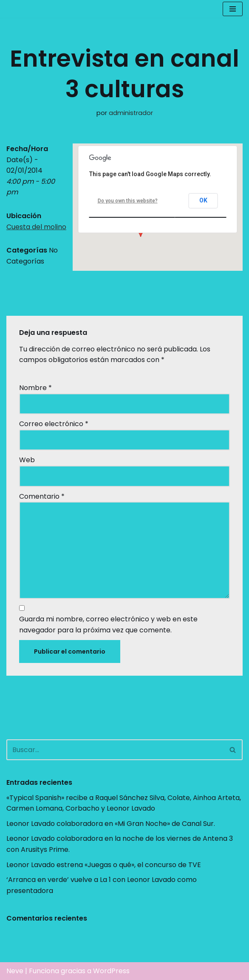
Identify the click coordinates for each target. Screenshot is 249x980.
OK (203, 200)
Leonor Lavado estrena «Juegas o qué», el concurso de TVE (104, 865)
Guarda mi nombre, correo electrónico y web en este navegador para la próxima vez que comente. (108, 625)
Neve (15, 971)
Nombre (35, 388)
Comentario (42, 496)
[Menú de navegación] (233, 9)
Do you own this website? (128, 201)
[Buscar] (115, 750)
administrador (131, 113)
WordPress (111, 971)
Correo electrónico (54, 424)
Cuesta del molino (36, 227)
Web (27, 460)
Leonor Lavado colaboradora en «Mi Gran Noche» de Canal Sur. (111, 824)
